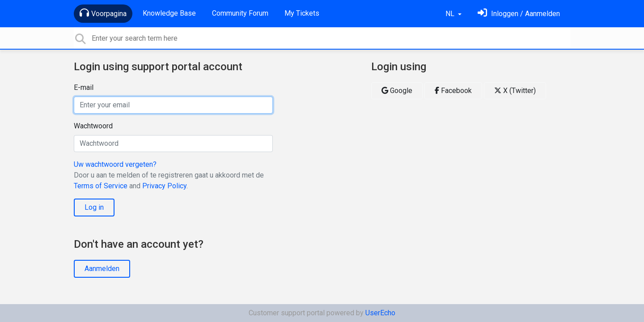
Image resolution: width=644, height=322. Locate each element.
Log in (94, 207)
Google (397, 91)
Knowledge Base (169, 13)
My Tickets (302, 13)
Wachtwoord (93, 126)
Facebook (453, 91)
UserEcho (380, 313)
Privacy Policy (164, 186)
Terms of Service (101, 186)
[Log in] (519, 14)
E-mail (84, 87)
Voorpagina (103, 13)
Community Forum (240, 13)
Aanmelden (102, 269)
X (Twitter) (515, 91)
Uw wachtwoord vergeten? (115, 164)
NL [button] (451, 14)
